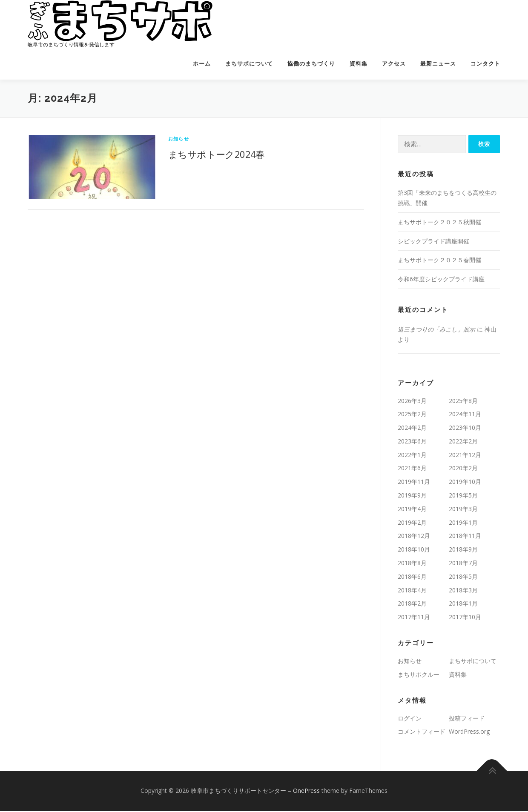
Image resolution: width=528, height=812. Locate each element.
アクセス (394, 64)
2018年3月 (463, 591)
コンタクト (485, 64)
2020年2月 (463, 470)
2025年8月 (463, 402)
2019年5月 (463, 496)
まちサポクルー (419, 676)
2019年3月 (463, 510)
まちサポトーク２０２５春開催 (439, 261)
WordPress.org (469, 733)
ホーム (202, 64)
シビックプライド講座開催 (433, 242)
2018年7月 (463, 564)
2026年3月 (412, 402)
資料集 (359, 64)
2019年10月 (465, 483)
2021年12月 (465, 456)
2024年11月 (465, 415)
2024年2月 (412, 429)
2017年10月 (465, 618)
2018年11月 (465, 537)
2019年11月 (414, 483)
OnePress (306, 792)
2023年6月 (412, 442)
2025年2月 (412, 415)
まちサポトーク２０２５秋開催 (439, 223)
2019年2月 (412, 524)
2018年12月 (414, 537)
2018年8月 (412, 564)
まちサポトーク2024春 (217, 155)
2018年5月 (463, 578)
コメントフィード (422, 733)
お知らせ (179, 140)
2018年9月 (463, 550)
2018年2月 (412, 605)
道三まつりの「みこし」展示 (436, 330)
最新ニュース (438, 64)
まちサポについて (249, 64)
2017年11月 (414, 618)
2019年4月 (412, 510)
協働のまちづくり (311, 64)
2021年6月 (412, 470)
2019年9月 (412, 496)
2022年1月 (412, 456)
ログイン (410, 719)
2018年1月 (463, 605)
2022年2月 (463, 442)
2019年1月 (463, 524)
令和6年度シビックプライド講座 (441, 280)
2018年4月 (412, 591)
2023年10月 (465, 429)
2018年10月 (414, 550)
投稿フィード (467, 719)
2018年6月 (412, 578)
